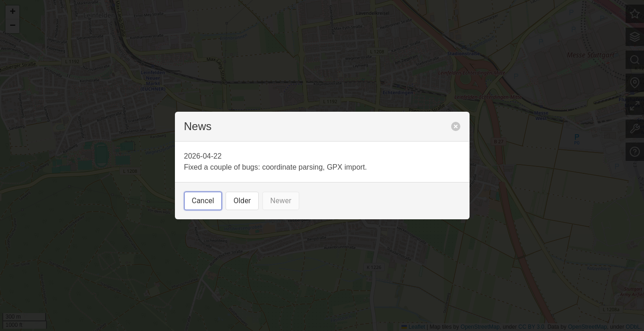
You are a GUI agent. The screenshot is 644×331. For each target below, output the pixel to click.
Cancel (203, 201)
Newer (281, 201)
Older (242, 201)
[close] (456, 126)
